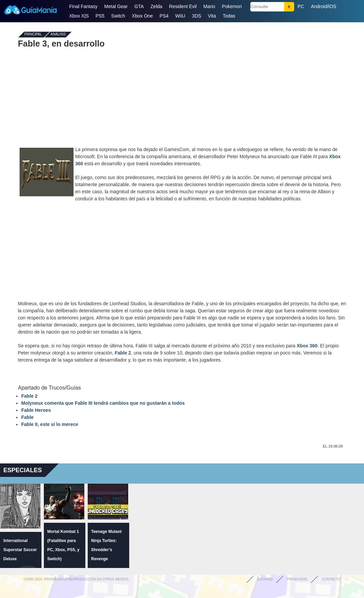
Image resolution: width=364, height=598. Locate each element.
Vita (212, 16)
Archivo (265, 579)
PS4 (164, 16)
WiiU (180, 16)
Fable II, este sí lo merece (50, 424)
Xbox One (142, 16)
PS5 (100, 16)
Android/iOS (323, 6)
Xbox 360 (307, 346)
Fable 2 (123, 353)
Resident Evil (183, 6)
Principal (33, 35)
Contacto (331, 579)
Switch (118, 16)
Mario (209, 6)
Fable (27, 417)
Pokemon (232, 6)
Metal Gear (116, 6)
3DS (197, 16)
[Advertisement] (182, 97)
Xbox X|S (79, 16)
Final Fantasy (83, 6)
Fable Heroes (36, 410)
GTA (139, 6)
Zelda (156, 6)
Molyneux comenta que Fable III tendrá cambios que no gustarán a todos (103, 403)
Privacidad (297, 579)
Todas (229, 16)
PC (301, 6)
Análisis (58, 35)
